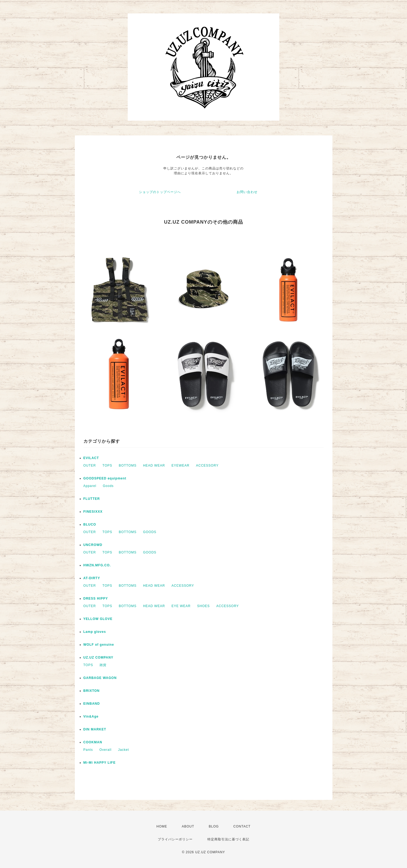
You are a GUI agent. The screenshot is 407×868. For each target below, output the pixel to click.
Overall (106, 750)
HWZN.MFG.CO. (97, 565)
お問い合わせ (247, 192)
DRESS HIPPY (96, 599)
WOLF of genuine (99, 645)
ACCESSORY (207, 466)
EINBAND (92, 704)
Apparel (90, 486)
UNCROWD (93, 545)
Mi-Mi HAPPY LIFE (100, 763)
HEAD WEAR (154, 466)
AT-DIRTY (92, 578)
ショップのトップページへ (160, 192)
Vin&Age (91, 716)
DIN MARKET (95, 729)
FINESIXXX (93, 512)
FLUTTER (92, 499)
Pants (88, 750)
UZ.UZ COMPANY (98, 658)
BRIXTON (92, 691)
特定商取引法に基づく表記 (228, 839)
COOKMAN (93, 742)
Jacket (124, 750)
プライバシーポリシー (175, 839)
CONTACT (242, 826)
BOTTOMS (128, 466)
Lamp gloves (95, 632)
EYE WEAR (181, 606)
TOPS (107, 466)
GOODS (150, 532)
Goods (108, 486)
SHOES (203, 606)
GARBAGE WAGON (100, 678)
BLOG (214, 826)
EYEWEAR (180, 466)
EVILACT (91, 458)
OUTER (90, 466)
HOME (162, 826)
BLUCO (90, 525)
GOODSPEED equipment (105, 478)
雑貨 (103, 665)
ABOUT (188, 826)
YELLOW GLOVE (98, 619)
